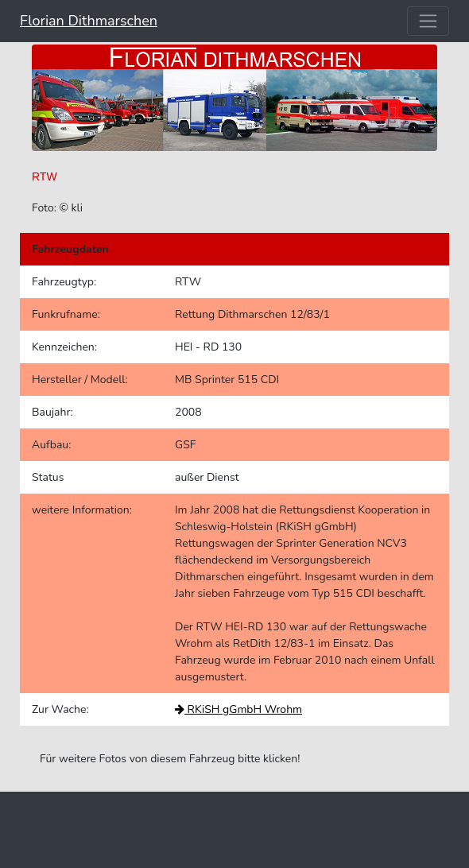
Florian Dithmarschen (89, 21)
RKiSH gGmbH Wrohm (238, 709)
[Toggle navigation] (428, 21)
